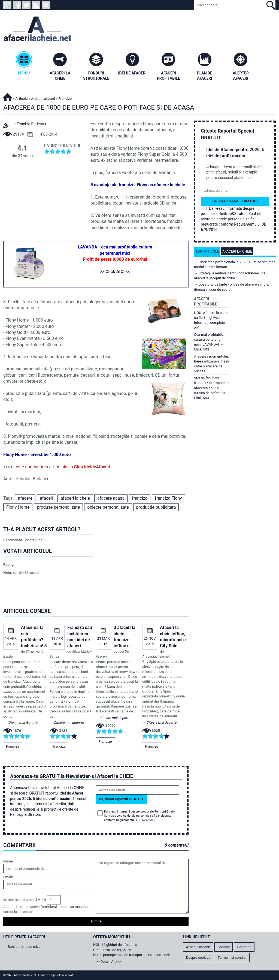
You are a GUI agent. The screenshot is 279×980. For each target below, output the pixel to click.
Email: (8, 877)
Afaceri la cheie (237, 251)
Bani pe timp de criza (24, 947)
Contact (224, 947)
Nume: (8, 861)
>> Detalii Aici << (109, 962)
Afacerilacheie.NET (8, 96)
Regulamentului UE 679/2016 (136, 820)
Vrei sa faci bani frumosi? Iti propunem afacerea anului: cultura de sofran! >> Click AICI (211, 388)
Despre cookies (198, 957)
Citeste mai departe (23, 723)
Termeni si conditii (232, 957)
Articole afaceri (43, 99)
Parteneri (244, 947)
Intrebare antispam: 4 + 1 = (25, 900)
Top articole (207, 251)
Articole (22, 99)
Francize (13, 746)
